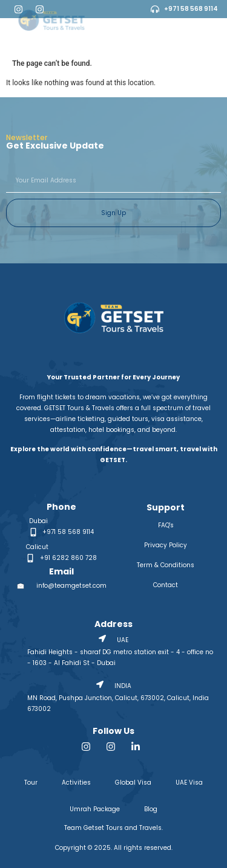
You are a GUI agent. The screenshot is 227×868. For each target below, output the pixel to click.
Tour (31, 783)
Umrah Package (95, 809)
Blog (151, 809)
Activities (76, 783)
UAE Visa (189, 783)
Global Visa (133, 783)
